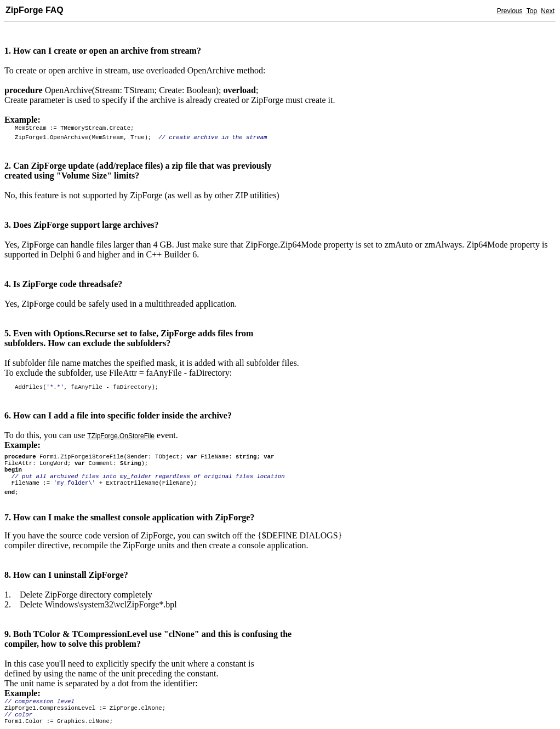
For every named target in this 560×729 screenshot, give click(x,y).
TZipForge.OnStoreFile (121, 436)
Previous (510, 11)
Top (532, 11)
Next (548, 11)
